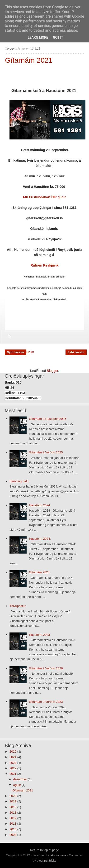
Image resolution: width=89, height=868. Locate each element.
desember (21, 779)
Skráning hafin (19, 481)
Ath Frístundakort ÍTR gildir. (44, 197)
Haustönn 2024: (40, 539)
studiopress (58, 855)
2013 (13, 813)
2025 (13, 752)
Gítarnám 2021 (29, 60)
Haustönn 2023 (39, 635)
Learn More (38, 37)
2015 (13, 807)
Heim (30, 352)
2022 (13, 768)
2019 (13, 801)
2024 (13, 757)
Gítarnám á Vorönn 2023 (46, 702)
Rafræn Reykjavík (45, 265)
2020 (13, 796)
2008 (13, 835)
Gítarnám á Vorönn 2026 (46, 668)
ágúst (17, 785)
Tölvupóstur (18, 606)
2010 (13, 829)
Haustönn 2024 (39, 505)
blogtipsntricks (47, 860)
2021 (13, 774)
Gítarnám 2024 (39, 572)
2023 (13, 763)
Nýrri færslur (16, 352)
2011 (13, 824)
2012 (13, 818)
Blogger (52, 371)
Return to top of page (44, 850)
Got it (58, 37)
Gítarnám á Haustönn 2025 (48, 419)
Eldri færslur (76, 352)
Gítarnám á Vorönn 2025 (46, 452)
